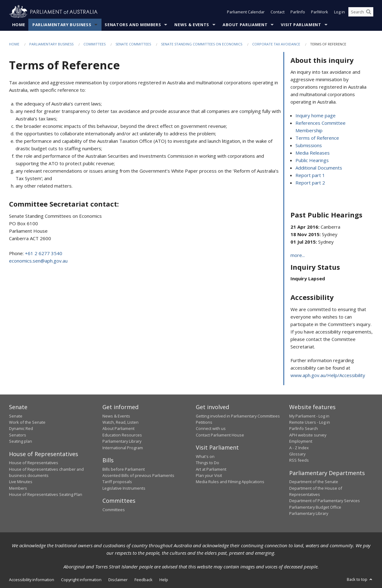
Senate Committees (133, 44)
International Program (123, 448)
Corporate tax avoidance (276, 44)
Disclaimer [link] (118, 580)
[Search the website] (361, 12)
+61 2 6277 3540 (44, 253)
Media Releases (313, 153)
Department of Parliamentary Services (325, 501)
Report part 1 (310, 175)
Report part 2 (310, 183)
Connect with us (211, 428)
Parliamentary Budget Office (315, 507)
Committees (94, 44)
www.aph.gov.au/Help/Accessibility (328, 375)
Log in (340, 12)
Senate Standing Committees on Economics (202, 44)
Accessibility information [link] (32, 580)
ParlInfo (298, 12)
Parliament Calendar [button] (246, 12)
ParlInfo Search (304, 428)
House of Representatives (34, 463)
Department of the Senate (314, 482)
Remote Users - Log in (310, 422)
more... (298, 255)
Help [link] (164, 580)
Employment (301, 441)
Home (19, 25)
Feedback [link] (144, 580)
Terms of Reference (317, 138)
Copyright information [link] (81, 580)
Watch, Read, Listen (120, 422)
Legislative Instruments (124, 488)
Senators (18, 435)
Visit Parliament (301, 25)
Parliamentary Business (62, 25)
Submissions (309, 145)
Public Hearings (312, 160)
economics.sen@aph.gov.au (38, 261)
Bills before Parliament (124, 469)
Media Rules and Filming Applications (230, 482)
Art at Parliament (211, 469)
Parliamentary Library (122, 441)
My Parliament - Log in (309, 416)
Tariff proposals (117, 482)
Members (18, 488)
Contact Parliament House (220, 435)
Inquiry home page (316, 115)
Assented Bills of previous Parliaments (138, 475)
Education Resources (122, 435)
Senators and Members (133, 25)
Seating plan (21, 441)
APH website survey (308, 435)
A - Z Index (299, 448)
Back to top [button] (360, 579)
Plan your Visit (209, 475)
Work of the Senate (27, 422)
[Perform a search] (369, 12)
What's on (205, 456)
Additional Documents (319, 168)
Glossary (297, 454)
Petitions (204, 422)
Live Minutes (21, 482)
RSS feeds (299, 460)
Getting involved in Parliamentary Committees (238, 416)
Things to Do (208, 463)
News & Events (192, 25)
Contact (278, 12)
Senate (16, 416)
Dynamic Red (21, 428)
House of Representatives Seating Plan (46, 494)
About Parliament (245, 25)
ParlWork (320, 12)
